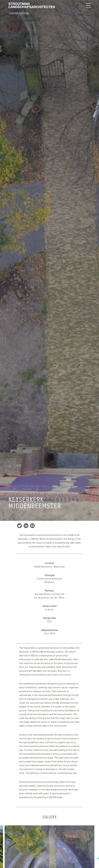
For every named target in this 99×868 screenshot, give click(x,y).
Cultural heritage (19, 13)
